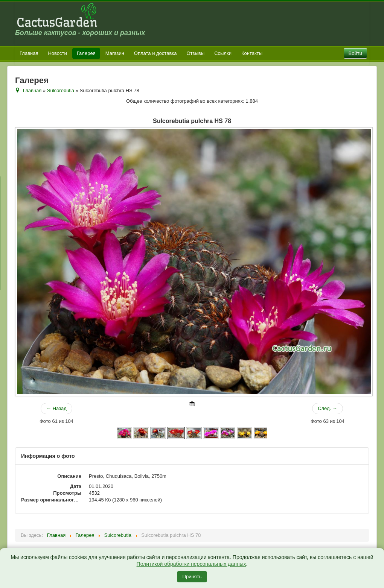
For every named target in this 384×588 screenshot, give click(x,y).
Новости (57, 53)
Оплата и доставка (155, 53)
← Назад (56, 408)
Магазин (115, 53)
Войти (355, 53)
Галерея (86, 53)
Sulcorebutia (61, 90)
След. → (328, 408)
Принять (192, 577)
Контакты (252, 53)
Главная (29, 53)
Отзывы (196, 53)
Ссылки (223, 53)
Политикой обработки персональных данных (191, 564)
